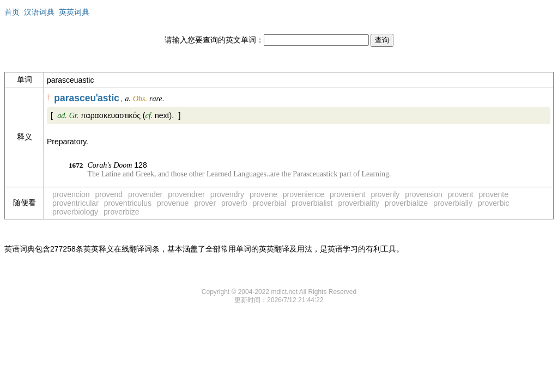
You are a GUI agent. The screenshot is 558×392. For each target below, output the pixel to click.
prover (205, 203)
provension (424, 194)
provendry (227, 194)
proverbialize (406, 203)
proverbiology (75, 212)
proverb (234, 203)
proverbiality (359, 203)
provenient (347, 194)
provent (461, 194)
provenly (385, 194)
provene (263, 194)
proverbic (494, 203)
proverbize (121, 212)
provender (145, 194)
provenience (304, 194)
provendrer (186, 194)
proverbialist (312, 203)
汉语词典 (39, 12)
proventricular (75, 203)
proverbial (269, 203)
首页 (12, 12)
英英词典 (74, 12)
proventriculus (128, 203)
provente (494, 194)
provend (109, 194)
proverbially (453, 203)
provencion (71, 194)
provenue (173, 203)
